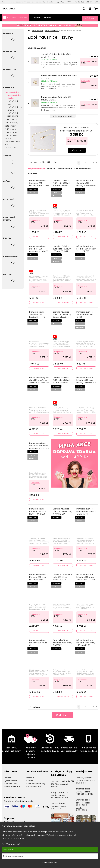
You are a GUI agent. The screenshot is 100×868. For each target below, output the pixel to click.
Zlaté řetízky (10, 126)
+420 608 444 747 (65, 2)
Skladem (33, 173)
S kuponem (86, 61)
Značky (11, 2)
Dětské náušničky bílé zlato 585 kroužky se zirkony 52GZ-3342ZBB (39, 381)
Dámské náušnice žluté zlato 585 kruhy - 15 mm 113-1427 (62, 248)
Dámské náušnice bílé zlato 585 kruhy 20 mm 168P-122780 (86, 576)
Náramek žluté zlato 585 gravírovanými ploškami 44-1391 (77, 129)
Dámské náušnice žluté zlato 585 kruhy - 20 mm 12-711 (86, 641)
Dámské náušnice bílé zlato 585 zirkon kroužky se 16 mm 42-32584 (85, 381)
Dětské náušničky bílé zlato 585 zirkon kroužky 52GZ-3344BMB (63, 577)
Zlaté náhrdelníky (13, 132)
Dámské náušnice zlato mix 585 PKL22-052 (39, 641)
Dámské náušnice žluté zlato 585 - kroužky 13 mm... (57, 98)
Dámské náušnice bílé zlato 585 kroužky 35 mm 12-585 (86, 248)
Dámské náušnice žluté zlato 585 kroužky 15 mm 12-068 (39, 183)
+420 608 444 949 (60, 796)
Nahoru (35, 705)
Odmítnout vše (50, 863)
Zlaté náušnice (12, 92)
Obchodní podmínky (36, 782)
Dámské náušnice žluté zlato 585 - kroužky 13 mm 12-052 (86, 183)
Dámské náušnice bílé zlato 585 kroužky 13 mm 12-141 (86, 510)
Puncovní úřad (10, 782)
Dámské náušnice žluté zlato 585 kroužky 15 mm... (56, 56)
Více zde (77, 150)
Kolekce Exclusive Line (12, 143)
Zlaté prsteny (11, 129)
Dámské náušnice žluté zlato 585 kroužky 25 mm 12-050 (38, 315)
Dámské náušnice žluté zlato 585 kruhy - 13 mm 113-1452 (62, 183)
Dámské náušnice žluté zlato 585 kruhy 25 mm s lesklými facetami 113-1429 (62, 315)
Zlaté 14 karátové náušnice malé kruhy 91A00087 (63, 641)
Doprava (19, 2)
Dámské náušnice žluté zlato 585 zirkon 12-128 (86, 314)
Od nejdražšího (64, 168)
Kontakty (50, 2)
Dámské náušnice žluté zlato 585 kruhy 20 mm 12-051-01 (62, 379)
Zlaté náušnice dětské (11, 137)
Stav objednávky (38, 2)
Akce (4, 2)
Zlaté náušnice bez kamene (13, 115)
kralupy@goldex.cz (59, 791)
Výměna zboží (10, 779)
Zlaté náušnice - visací (14, 103)
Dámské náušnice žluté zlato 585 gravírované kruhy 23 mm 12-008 (39, 250)
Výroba (27, 2)
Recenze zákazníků (12, 785)
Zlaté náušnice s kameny (14, 109)
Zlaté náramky (11, 123)
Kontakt (30, 779)
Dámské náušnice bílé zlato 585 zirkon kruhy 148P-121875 (38, 510)
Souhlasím (8, 849)
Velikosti (48, 18)
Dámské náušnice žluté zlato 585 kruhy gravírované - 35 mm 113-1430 (39, 446)
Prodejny (38, 18)
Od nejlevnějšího (82, 168)
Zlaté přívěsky (11, 119)
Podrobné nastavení (13, 856)
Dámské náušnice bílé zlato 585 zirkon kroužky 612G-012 (38, 576)
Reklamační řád (34, 785)
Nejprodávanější (37, 168)
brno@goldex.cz (83, 787)
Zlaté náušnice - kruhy (14, 97)
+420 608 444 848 (84, 792)
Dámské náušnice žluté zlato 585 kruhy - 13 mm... (59, 77)
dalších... (63, 714)
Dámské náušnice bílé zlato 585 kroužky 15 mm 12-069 (63, 510)
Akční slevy (90, 18)
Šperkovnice (10, 148)
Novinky (51, 168)
